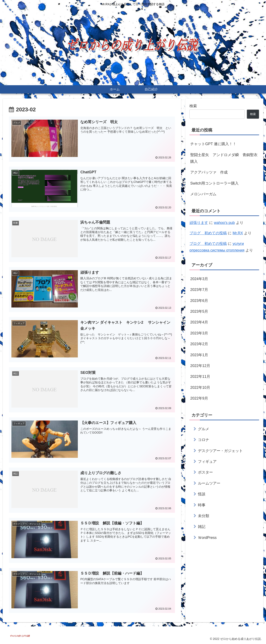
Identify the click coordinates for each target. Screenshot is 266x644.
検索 (193, 106)
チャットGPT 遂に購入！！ (213, 144)
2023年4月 (199, 322)
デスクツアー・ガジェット (220, 451)
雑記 (202, 527)
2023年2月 (199, 344)
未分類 (204, 516)
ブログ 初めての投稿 (208, 233)
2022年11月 (200, 377)
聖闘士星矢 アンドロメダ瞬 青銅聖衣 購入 (225, 158)
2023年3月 (199, 333)
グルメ (204, 429)
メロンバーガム (203, 194)
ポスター (205, 472)
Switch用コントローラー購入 (214, 183)
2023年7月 (199, 290)
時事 (202, 505)
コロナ (204, 440)
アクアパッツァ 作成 (209, 172)
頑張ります (199, 223)
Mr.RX (238, 233)
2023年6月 (199, 301)
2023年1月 (199, 355)
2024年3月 (199, 279)
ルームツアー (209, 483)
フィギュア (207, 462)
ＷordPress (207, 538)
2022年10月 (200, 388)
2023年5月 (199, 311)
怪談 (202, 494)
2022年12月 (200, 366)
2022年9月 (199, 398)
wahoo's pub (224, 223)
